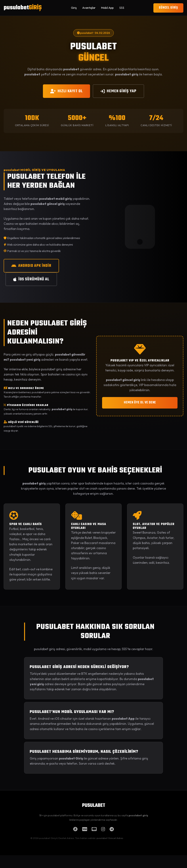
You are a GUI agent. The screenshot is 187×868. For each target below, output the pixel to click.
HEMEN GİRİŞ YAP (118, 91)
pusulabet (23, 8)
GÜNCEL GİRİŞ (168, 8)
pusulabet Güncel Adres (110, 838)
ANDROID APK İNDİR (31, 266)
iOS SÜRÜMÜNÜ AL (31, 279)
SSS (122, 8)
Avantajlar (89, 8)
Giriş (74, 8)
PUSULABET (94, 806)
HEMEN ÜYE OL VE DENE (140, 403)
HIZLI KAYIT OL (66, 91)
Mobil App (107, 8)
